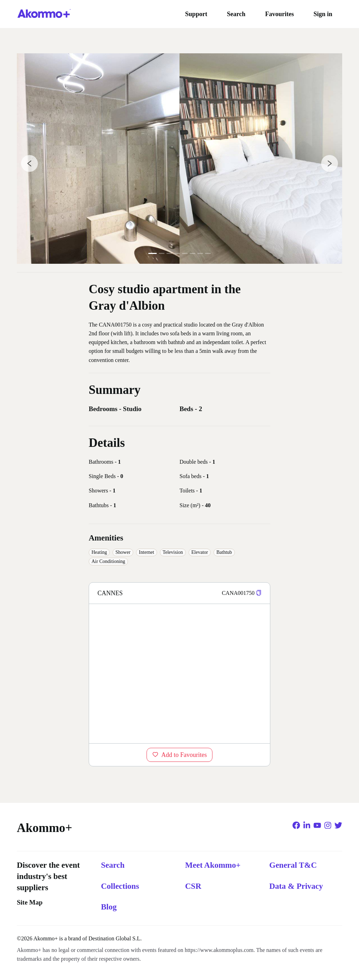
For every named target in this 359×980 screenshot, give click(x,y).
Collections (120, 886)
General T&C (293, 865)
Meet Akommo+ (213, 865)
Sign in (323, 14)
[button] (259, 593)
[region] (179, 673)
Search (236, 14)
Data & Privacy (296, 886)
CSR (193, 886)
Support (196, 14)
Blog (109, 907)
